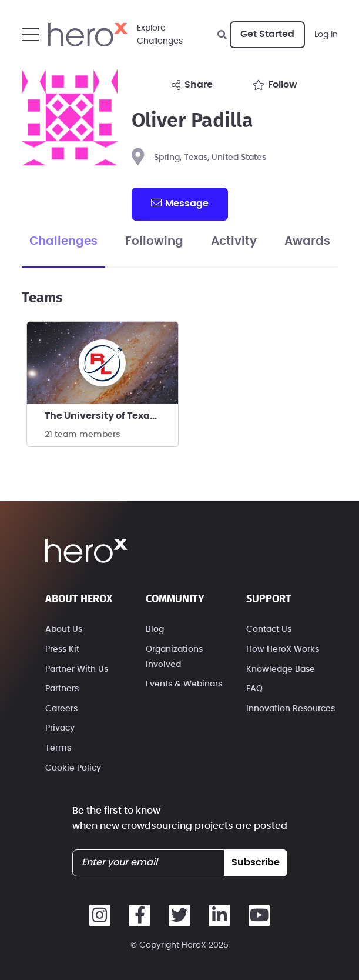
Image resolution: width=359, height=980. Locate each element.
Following (154, 241)
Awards (307, 241)
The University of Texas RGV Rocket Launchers (111, 416)
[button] (30, 35)
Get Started (267, 34)
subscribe (256, 862)
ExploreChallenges (160, 35)
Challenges (63, 241)
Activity (234, 241)
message (180, 203)
